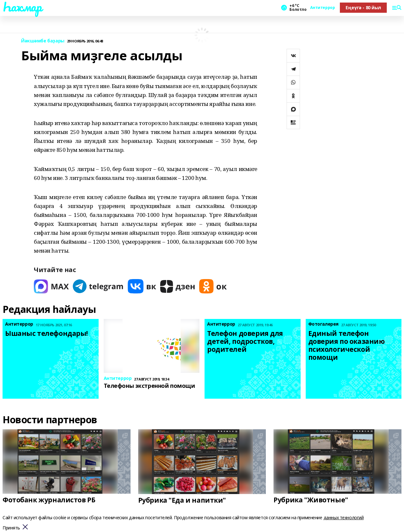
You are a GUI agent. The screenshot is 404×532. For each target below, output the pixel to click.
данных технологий (344, 517)
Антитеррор (322, 8)
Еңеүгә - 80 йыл (363, 7)
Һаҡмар (22, 7)
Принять (11, 528)
